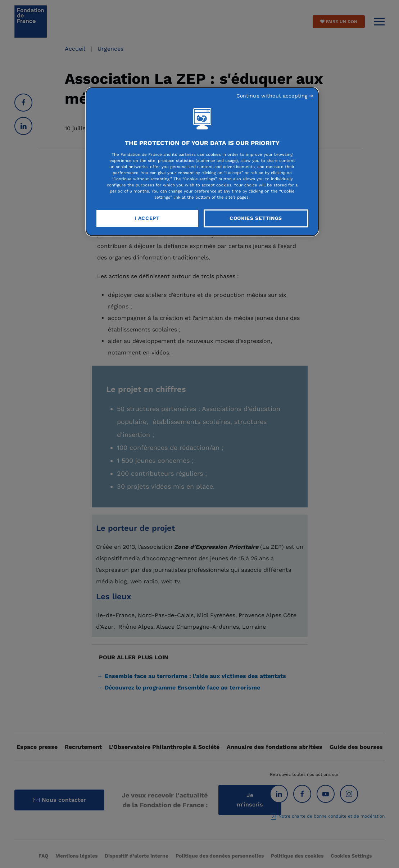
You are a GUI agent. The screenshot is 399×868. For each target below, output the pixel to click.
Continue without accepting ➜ (275, 96)
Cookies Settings (256, 218)
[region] (202, 162)
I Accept (147, 218)
